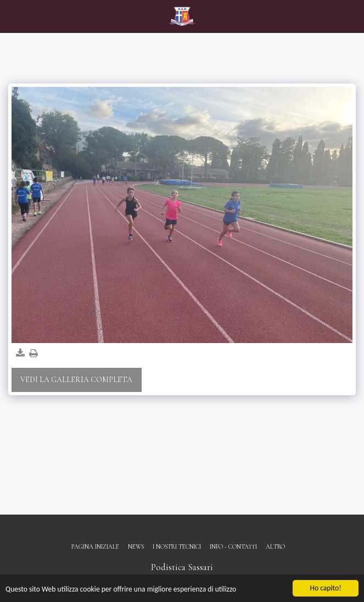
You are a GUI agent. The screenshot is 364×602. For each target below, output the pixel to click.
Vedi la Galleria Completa (76, 380)
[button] (12, 16)
